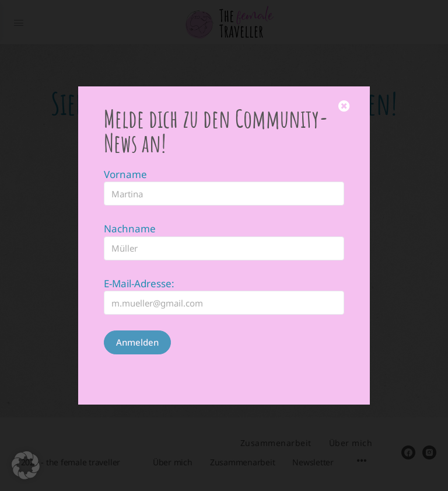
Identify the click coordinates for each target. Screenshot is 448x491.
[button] (26, 465)
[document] (224, 245)
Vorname (125, 148)
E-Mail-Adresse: (139, 257)
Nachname (130, 202)
